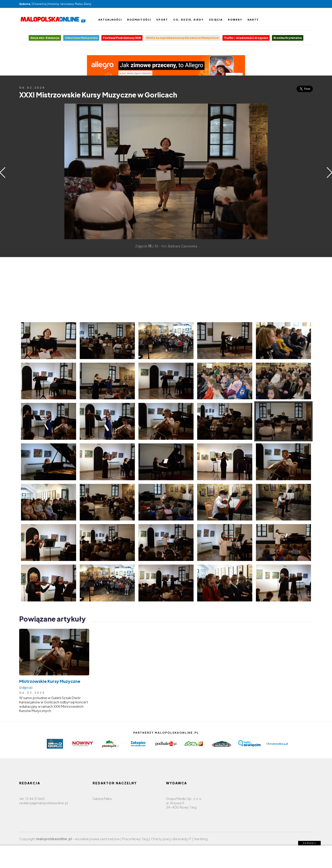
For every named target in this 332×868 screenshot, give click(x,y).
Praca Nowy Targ (135, 839)
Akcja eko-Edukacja (45, 38)
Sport (162, 20)
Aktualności (110, 20)
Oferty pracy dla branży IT (171, 839)
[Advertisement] (26, 171)
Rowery (235, 20)
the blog (201, 839)
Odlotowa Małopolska (81, 38)
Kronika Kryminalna (288, 38)
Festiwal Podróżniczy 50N (122, 38)
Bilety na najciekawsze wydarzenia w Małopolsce (182, 38)
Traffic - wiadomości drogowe (246, 38)
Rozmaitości (139, 20)
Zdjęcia (216, 20)
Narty (253, 20)
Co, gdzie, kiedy (188, 20)
